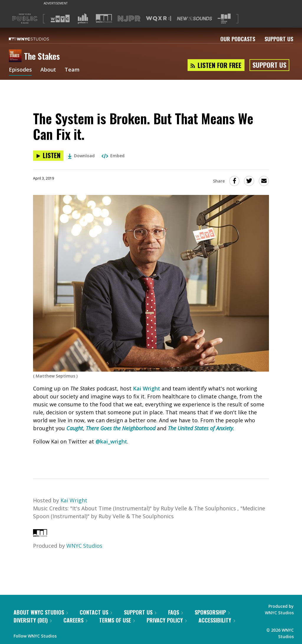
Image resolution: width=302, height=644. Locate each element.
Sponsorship (212, 612)
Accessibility (217, 620)
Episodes (20, 70)
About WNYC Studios (41, 612)
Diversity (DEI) (33, 620)
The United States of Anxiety (200, 428)
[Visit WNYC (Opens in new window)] (60, 19)
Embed (113, 156)
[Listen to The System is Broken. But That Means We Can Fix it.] (48, 156)
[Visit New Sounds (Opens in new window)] (195, 19)
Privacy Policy (167, 620)
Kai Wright (147, 388)
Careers (75, 620)
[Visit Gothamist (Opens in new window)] (83, 19)
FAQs (175, 612)
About (48, 70)
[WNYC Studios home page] (36, 39)
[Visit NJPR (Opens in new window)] (129, 19)
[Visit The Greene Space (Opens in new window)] (224, 19)
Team (72, 70)
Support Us (279, 39)
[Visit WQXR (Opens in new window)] (159, 19)
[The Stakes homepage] (16, 56)
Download (81, 156)
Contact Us (96, 612)
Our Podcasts (238, 39)
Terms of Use (117, 620)
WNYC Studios (84, 546)
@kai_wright (111, 441)
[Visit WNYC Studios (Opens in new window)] (104, 18)
